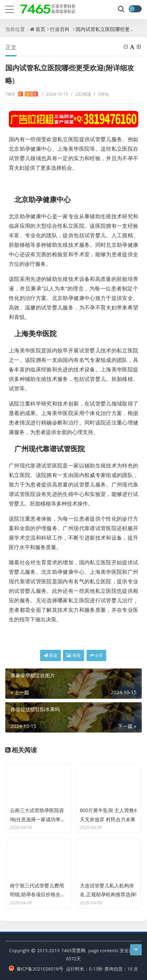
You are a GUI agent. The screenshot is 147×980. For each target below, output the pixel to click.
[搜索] (122, 9)
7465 (22, 94)
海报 (73, 655)
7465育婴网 (73, 950)
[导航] (9, 8)
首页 (40, 29)
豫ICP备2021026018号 (36, 969)
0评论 (101, 94)
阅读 (50, 655)
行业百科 (60, 29)
